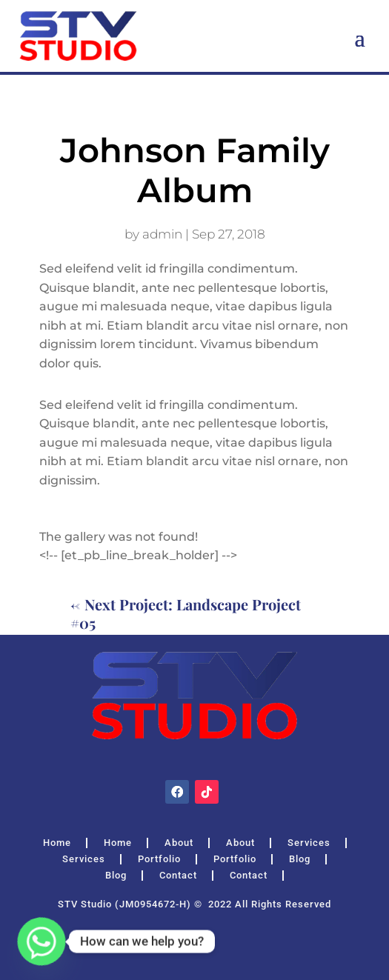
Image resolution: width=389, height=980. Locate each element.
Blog (300, 859)
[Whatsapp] (41, 941)
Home (57, 843)
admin (162, 234)
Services (309, 843)
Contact (178, 876)
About (179, 843)
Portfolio (159, 859)
